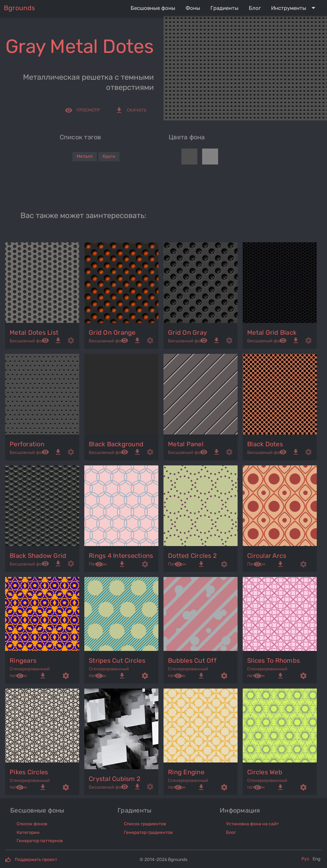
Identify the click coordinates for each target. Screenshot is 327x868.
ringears (23, 660)
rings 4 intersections (121, 556)
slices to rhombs (274, 660)
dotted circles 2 (192, 556)
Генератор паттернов (40, 841)
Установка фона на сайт (252, 824)
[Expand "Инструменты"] (295, 8)
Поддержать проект (36, 860)
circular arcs (267, 556)
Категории (28, 832)
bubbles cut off (192, 660)
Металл (85, 156)
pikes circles (29, 772)
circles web (265, 772)
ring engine (186, 772)
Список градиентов (145, 824)
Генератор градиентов (148, 832)
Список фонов (32, 824)
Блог (231, 832)
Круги (109, 156)
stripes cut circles (117, 660)
